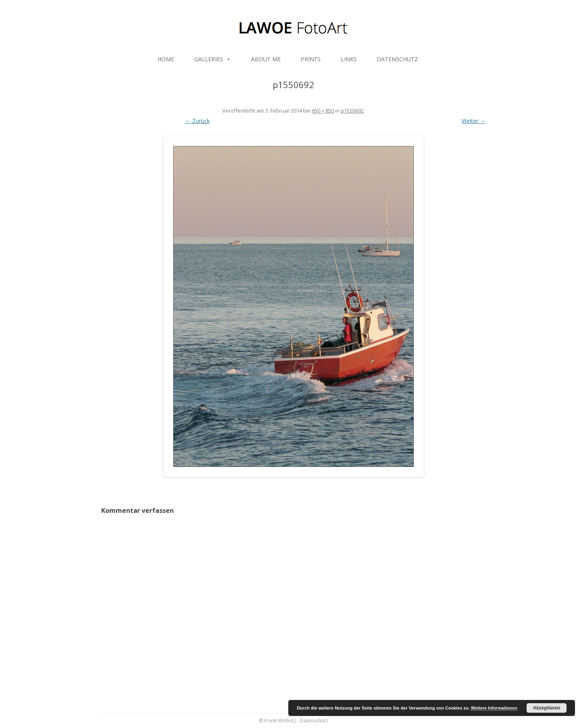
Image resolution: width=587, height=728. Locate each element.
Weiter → (474, 121)
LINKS (349, 59)
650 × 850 (323, 111)
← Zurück (197, 121)
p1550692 (352, 111)
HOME (166, 59)
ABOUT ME (266, 59)
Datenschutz (314, 721)
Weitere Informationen (494, 708)
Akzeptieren (547, 708)
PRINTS (311, 59)
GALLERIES (213, 59)
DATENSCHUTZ (397, 59)
